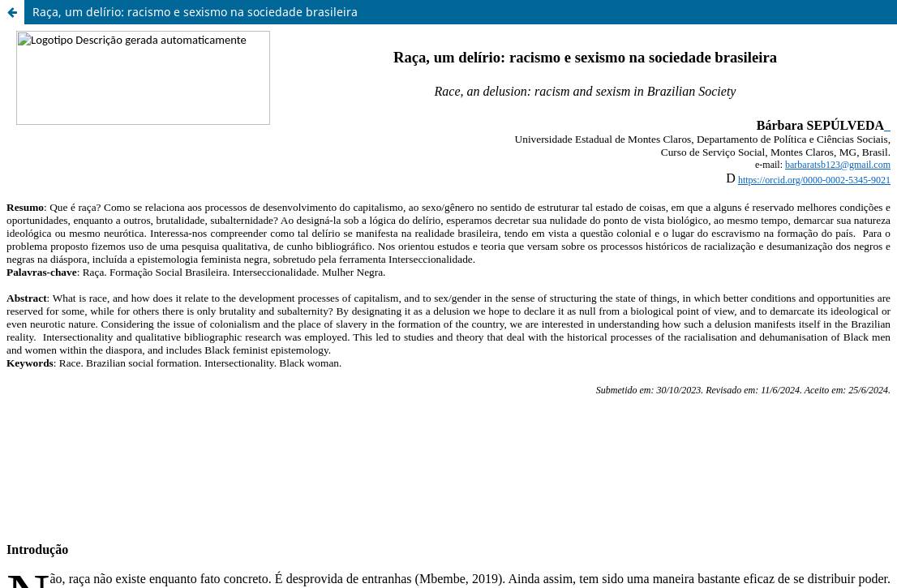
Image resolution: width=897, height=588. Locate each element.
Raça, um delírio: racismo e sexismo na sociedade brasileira (195, 12)
